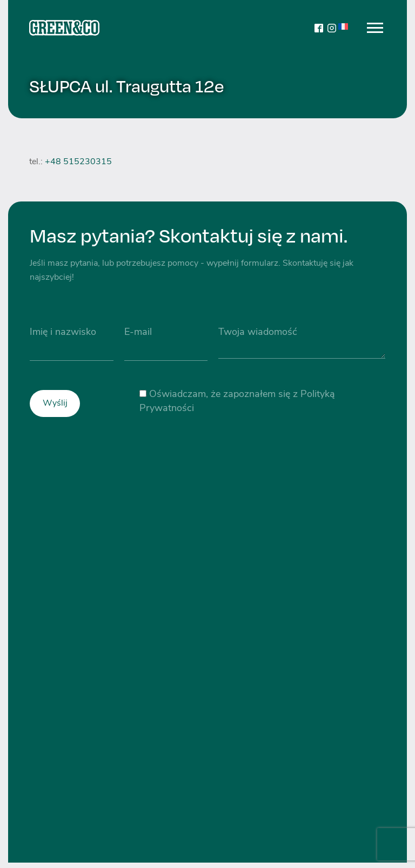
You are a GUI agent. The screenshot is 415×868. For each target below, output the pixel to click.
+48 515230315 (78, 162)
